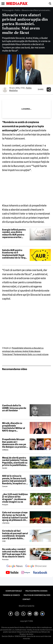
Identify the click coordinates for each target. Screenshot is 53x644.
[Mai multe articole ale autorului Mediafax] (5, 89)
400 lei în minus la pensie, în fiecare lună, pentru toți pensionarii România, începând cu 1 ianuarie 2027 (15, 480)
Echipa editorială (14, 591)
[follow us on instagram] (26, 573)
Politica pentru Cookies (36, 591)
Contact (26, 599)
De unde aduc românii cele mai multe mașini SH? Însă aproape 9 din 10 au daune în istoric (14, 553)
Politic (18, 10)
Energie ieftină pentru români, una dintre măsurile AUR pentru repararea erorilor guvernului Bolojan (14, 233)
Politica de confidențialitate (37, 595)
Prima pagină (8, 10)
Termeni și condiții (11, 595)
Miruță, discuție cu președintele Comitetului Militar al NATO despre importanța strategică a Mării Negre (15, 427)
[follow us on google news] (15, 566)
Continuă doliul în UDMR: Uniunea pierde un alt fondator (14, 408)
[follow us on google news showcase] (36, 566)
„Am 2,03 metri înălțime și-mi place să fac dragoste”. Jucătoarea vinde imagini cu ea (15, 498)
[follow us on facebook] (40, 573)
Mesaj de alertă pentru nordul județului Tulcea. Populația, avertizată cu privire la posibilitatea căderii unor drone (15, 461)
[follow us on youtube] (12, 573)
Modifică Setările (27, 606)
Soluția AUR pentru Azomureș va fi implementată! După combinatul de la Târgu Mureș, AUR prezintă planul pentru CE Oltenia (14, 254)
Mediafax (13, 90)
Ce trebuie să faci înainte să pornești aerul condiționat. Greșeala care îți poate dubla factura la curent (15, 535)
